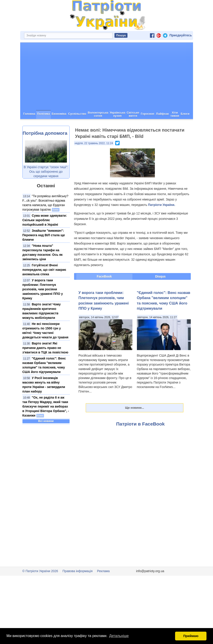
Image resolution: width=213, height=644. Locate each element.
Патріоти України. (161, 205)
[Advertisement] (107, 76)
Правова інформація (78, 571)
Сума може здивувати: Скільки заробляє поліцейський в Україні (45, 220)
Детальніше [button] (119, 636)
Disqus (160, 276)
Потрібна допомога (45, 133)
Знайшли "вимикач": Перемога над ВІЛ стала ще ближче (44, 235)
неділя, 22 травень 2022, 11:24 (94, 143)
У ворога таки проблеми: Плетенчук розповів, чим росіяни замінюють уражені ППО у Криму (43, 289)
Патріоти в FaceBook (141, 424)
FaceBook (104, 276)
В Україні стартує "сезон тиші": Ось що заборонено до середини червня (46, 172)
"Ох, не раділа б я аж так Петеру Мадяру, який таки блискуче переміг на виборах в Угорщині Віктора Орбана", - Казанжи (46, 406)
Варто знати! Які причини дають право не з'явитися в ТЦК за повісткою (45, 348)
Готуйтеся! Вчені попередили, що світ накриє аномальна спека (44, 270)
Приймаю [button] (191, 636)
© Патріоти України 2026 (40, 571)
